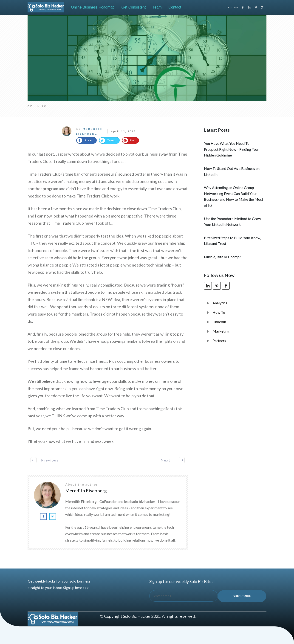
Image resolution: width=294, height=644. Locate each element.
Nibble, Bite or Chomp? (223, 257)
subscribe (242, 596)
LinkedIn (219, 322)
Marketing (221, 331)
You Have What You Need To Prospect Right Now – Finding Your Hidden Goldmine (232, 149)
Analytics (220, 303)
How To (219, 312)
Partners (219, 341)
